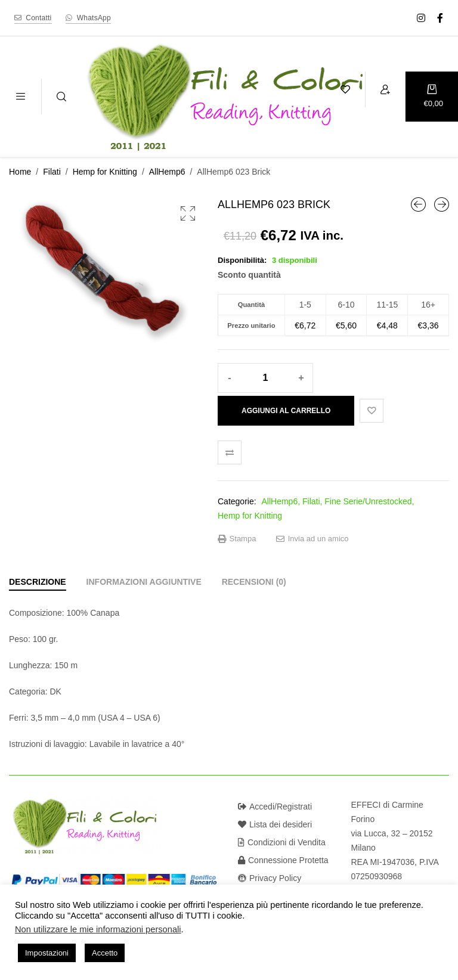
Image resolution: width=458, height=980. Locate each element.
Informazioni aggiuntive (144, 582)
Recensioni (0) (254, 582)
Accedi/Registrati (275, 807)
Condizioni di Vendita (282, 842)
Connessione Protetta (283, 860)
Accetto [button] (105, 953)
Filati (52, 172)
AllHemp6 (167, 172)
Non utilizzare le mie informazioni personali (98, 929)
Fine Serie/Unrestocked (368, 501)
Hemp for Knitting (105, 172)
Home (20, 172)
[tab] (38, 582)
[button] (188, 213)
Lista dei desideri (275, 824)
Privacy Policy (270, 878)
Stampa (237, 539)
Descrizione (38, 582)
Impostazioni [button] (47, 953)
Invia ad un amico (312, 539)
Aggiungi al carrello (286, 411)
